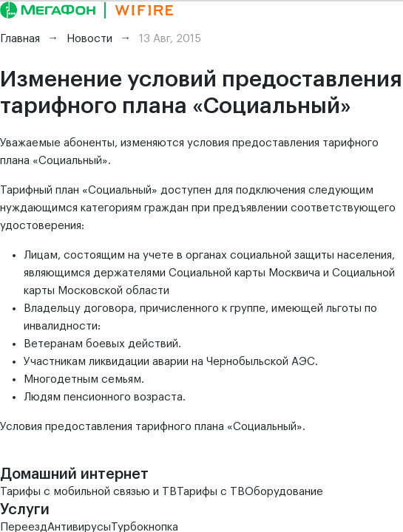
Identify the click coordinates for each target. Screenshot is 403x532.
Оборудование (284, 492)
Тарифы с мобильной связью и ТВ (88, 492)
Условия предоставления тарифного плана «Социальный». (153, 427)
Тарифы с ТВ (211, 492)
